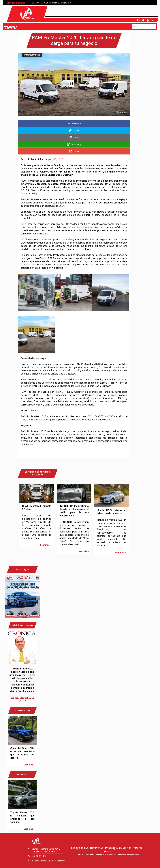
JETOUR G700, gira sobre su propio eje (51, 3)
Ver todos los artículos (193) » (22, 699)
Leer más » (46, 545)
